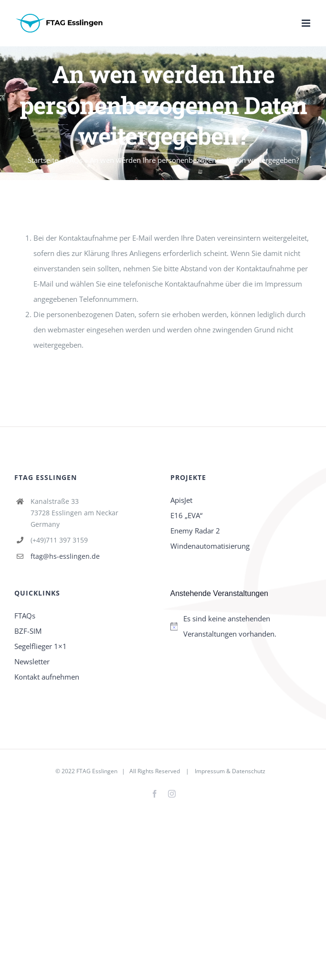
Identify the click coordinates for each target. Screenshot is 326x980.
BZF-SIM (28, 631)
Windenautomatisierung (210, 546)
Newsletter (32, 661)
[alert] (241, 626)
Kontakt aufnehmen (47, 677)
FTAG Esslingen (97, 771)
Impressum (210, 771)
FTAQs (25, 616)
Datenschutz (249, 771)
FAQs (74, 160)
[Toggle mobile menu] (307, 23)
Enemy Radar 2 (195, 531)
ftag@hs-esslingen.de (65, 556)
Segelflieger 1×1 (41, 646)
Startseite (43, 160)
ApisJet (181, 500)
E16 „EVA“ (186, 515)
